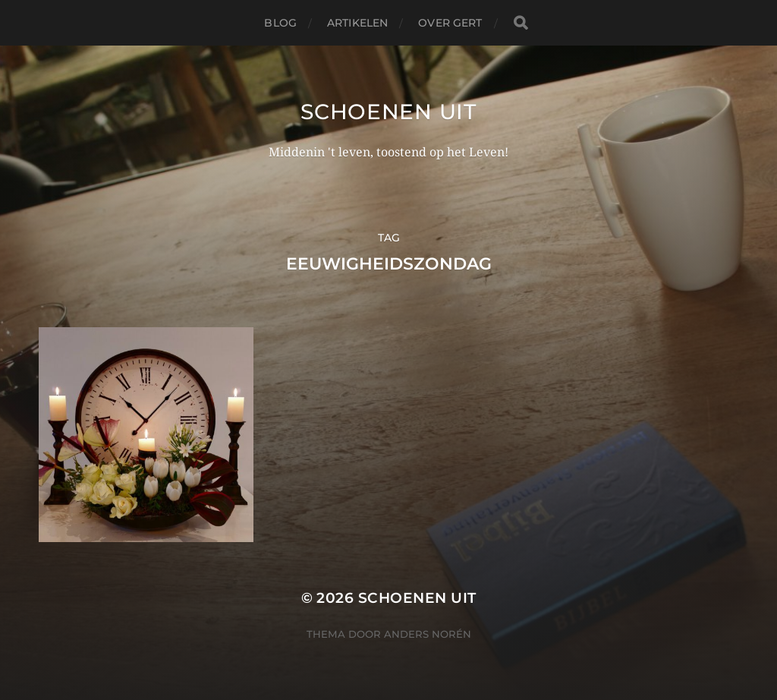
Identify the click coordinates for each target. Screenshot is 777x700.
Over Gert (450, 23)
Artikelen (357, 23)
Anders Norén (428, 634)
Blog (280, 23)
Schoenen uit (388, 112)
